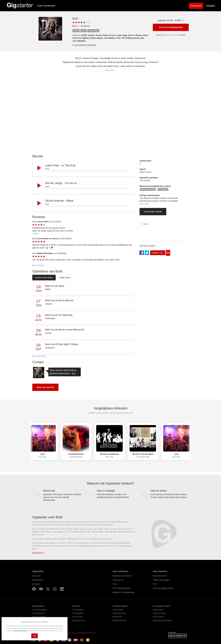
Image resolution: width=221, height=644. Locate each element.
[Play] (39, 168)
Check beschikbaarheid (171, 27)
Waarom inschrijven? (122, 576)
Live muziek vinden (161, 606)
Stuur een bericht (45, 387)
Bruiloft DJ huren (79, 620)
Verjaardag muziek (120, 613)
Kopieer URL (158, 253)
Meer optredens (39, 356)
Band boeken (38, 606)
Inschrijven (196, 6)
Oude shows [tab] (65, 278)
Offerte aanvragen (161, 580)
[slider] (86, 171)
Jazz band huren (39, 613)
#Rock (76, 31)
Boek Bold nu (38, 553)
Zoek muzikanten (46, 6)
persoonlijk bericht (171, 35)
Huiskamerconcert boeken (163, 620)
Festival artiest (118, 610)
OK (35, 636)
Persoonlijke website (153, 212)
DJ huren (76, 606)
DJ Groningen (78, 617)
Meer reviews (38, 265)
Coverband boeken (39, 610)
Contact (36, 584)
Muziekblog (38, 580)
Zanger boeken (158, 610)
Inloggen (211, 6)
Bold (146, 224)
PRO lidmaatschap (121, 588)
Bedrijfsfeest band (119, 620)
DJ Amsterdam (78, 610)
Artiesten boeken (120, 606)
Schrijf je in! (118, 580)
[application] (84, 168)
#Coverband (93, 31)
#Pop (84, 31)
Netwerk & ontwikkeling (124, 592)
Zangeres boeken (159, 613)
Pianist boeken (158, 617)
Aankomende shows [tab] (44, 278)
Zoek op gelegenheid (163, 588)
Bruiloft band (117, 617)
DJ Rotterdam (78, 613)
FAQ (115, 584)
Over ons (37, 576)
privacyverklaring (20, 631)
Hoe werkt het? (160, 576)
